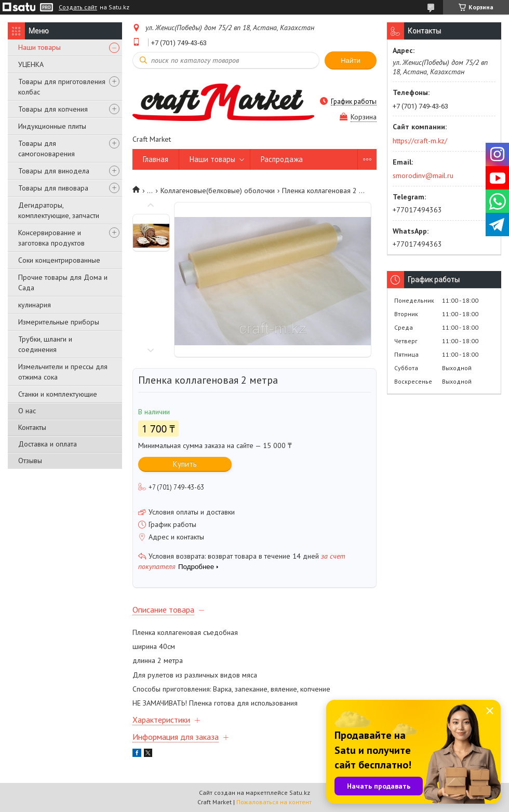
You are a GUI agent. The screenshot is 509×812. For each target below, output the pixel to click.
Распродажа (282, 159)
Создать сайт (78, 7)
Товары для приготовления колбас (62, 87)
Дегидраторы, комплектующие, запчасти (59, 210)
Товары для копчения (53, 109)
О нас (27, 411)
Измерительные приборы (59, 322)
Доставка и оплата (48, 444)
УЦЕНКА (31, 64)
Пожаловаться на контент (274, 802)
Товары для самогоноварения (46, 148)
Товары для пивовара (53, 188)
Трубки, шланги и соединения (45, 344)
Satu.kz (300, 793)
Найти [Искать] (351, 60)
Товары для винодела (54, 171)
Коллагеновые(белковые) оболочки (218, 191)
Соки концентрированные (59, 260)
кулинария (35, 305)
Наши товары (39, 47)
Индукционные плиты (52, 126)
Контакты (32, 427)
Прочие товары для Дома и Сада (63, 282)
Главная (156, 159)
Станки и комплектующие (58, 394)
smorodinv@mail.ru (423, 175)
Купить (185, 464)
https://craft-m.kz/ (420, 141)
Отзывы (30, 461)
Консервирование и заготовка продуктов (51, 238)
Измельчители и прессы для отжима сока (63, 372)
